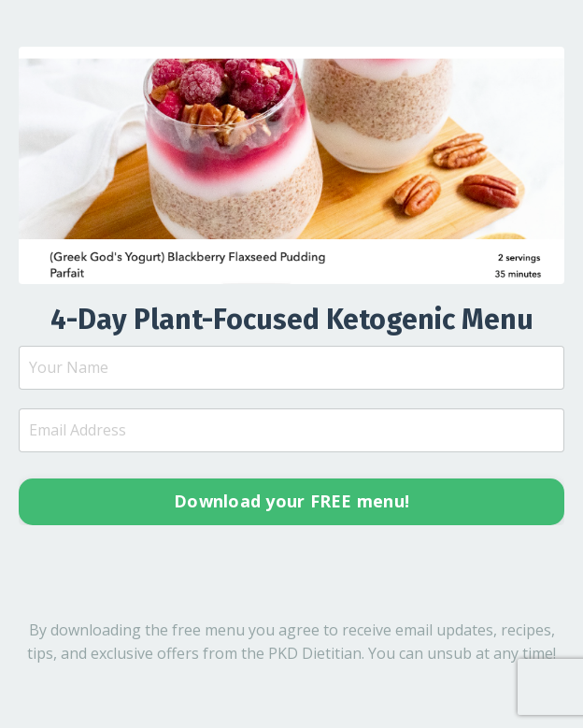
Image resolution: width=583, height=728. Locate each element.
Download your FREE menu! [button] (291, 501)
